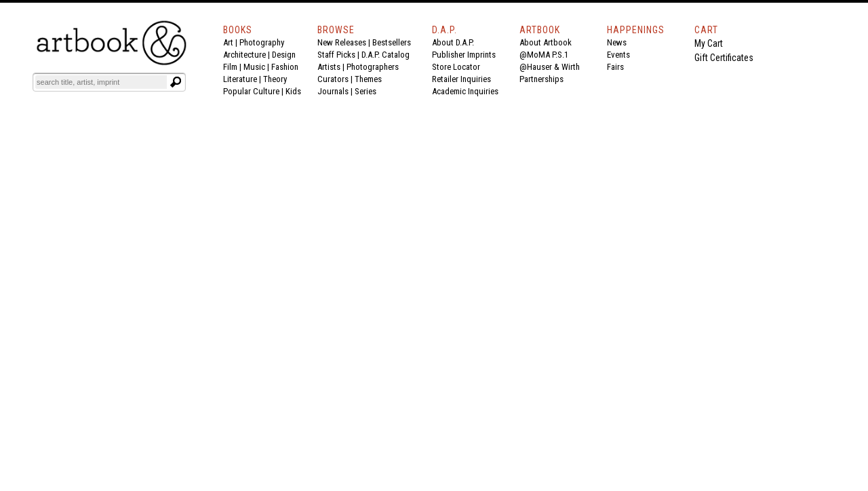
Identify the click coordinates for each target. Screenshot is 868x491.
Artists (329, 67)
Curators (333, 79)
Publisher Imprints (464, 55)
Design (284, 55)
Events (618, 55)
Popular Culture (251, 91)
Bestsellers (392, 42)
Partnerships (541, 79)
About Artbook (546, 42)
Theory (275, 79)
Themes (368, 79)
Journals (333, 91)
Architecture (244, 55)
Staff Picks (336, 55)
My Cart (709, 43)
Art (228, 42)
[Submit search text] (176, 82)
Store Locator (456, 67)
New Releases (342, 42)
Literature (240, 79)
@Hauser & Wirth (550, 67)
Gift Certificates (724, 58)
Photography (262, 42)
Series (366, 91)
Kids (293, 91)
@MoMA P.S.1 (544, 55)
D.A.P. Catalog (386, 55)
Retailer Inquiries (461, 79)
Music (254, 67)
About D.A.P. (453, 42)
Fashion (285, 67)
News (617, 42)
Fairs (615, 67)
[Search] (101, 82)
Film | (233, 67)
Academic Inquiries (465, 91)
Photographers (373, 67)
